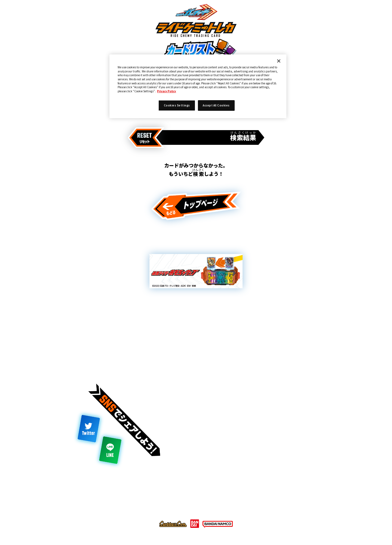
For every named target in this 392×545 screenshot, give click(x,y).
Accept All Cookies (216, 105)
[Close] (279, 61)
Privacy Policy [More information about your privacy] (167, 91)
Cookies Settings (177, 105)
